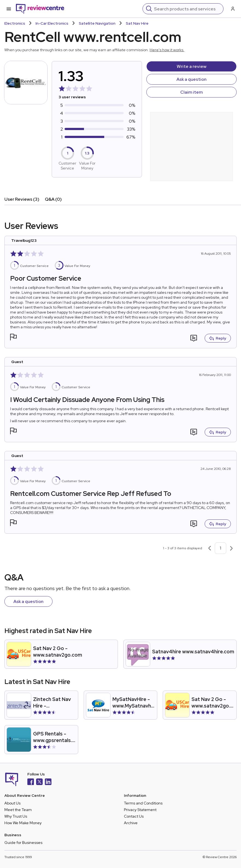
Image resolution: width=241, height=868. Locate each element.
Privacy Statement (140, 810)
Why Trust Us (16, 816)
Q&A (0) (53, 199)
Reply (218, 338)
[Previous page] (210, 548)
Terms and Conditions (143, 803)
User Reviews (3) (22, 199)
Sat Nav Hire (137, 23)
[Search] (187, 9)
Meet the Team (18, 810)
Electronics (15, 23)
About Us (12, 803)
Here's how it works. (167, 50)
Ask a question (191, 79)
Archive (131, 823)
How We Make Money (23, 823)
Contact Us (134, 816)
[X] (39, 782)
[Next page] (231, 548)
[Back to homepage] (40, 9)
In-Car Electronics (52, 23)
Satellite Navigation (97, 23)
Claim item (191, 92)
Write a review (192, 66)
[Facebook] (31, 782)
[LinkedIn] (48, 782)
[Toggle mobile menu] (9, 9)
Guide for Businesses (23, 843)
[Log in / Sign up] (232, 9)
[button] (13, 338)
